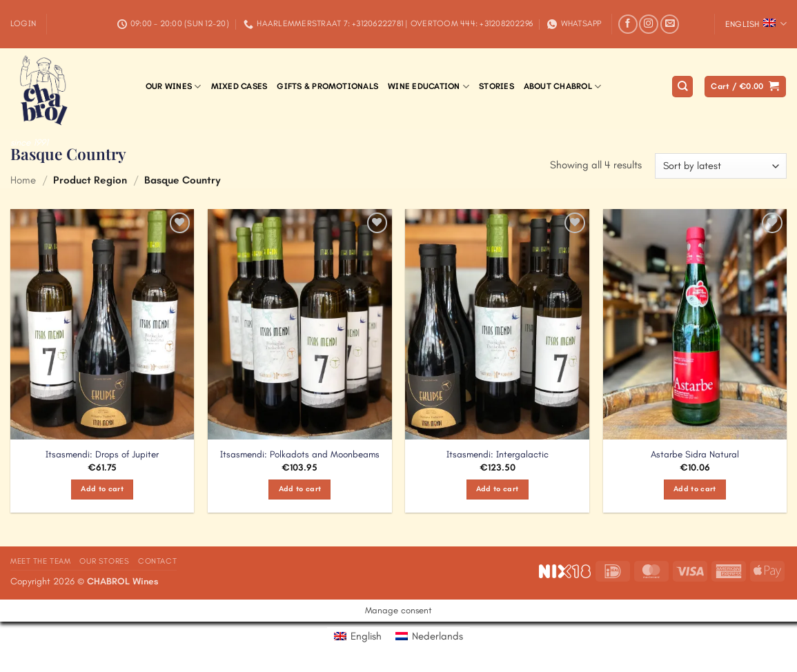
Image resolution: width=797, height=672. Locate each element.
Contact (157, 561)
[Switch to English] (358, 636)
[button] (23, 24)
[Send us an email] (670, 24)
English (756, 24)
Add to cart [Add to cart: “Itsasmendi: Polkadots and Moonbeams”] (300, 489)
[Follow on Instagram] (649, 24)
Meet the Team (41, 561)
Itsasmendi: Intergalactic (498, 454)
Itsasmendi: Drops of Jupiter (102, 454)
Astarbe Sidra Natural (695, 454)
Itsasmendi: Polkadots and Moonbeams (300, 454)
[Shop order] (721, 166)
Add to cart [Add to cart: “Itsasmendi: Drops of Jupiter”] (102, 489)
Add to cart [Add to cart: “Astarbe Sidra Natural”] (695, 489)
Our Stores (104, 561)
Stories (496, 86)
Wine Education (429, 87)
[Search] (682, 87)
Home (23, 180)
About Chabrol (563, 87)
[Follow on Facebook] (628, 24)
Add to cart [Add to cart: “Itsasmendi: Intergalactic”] (498, 489)
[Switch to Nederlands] (429, 636)
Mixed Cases (239, 86)
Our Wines (174, 87)
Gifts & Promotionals (327, 86)
